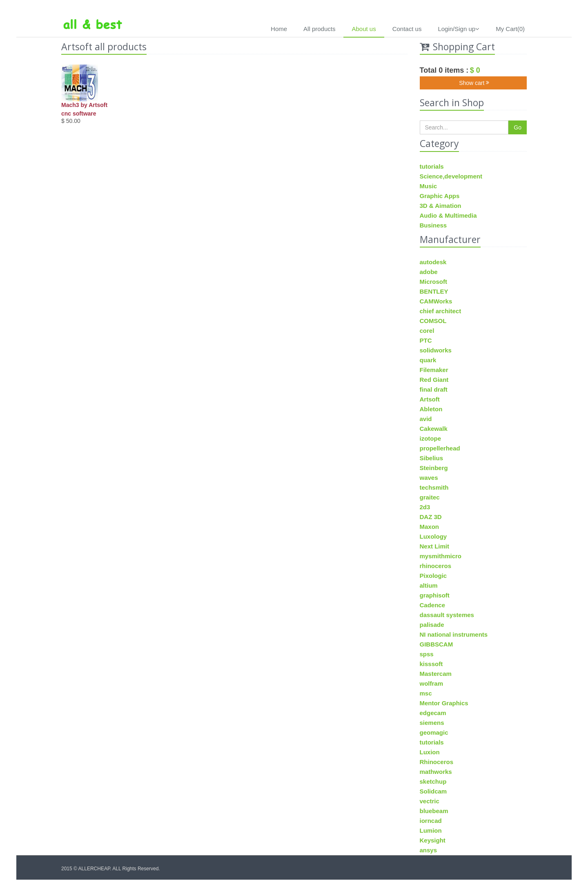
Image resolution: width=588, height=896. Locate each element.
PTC (426, 340)
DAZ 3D (431, 517)
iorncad (431, 821)
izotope (431, 438)
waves (429, 478)
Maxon (430, 527)
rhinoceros (436, 566)
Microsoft (434, 282)
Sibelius (432, 458)
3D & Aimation (441, 206)
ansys (429, 850)
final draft (434, 389)
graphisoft (435, 595)
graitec (430, 497)
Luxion (430, 752)
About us (364, 29)
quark (428, 360)
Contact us (407, 29)
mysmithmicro (441, 556)
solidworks (436, 350)
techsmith (434, 487)
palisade (432, 625)
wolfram (432, 683)
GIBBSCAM (437, 644)
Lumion (431, 830)
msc (426, 693)
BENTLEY (434, 291)
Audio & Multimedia (448, 215)
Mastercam (436, 674)
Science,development (451, 176)
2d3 (425, 507)
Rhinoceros (437, 762)
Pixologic (433, 576)
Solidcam (433, 791)
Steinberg (434, 468)
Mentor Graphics (444, 703)
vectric (430, 801)
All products (319, 29)
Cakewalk (434, 429)
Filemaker (434, 370)
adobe (429, 272)
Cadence (433, 605)
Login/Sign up (459, 29)
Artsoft (430, 399)
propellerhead (440, 448)
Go (518, 127)
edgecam (433, 713)
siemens (432, 723)
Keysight (433, 840)
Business (433, 225)
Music (429, 186)
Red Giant (434, 380)
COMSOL (433, 321)
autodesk (433, 262)
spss (427, 654)
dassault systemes (447, 615)
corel (427, 331)
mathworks (436, 772)
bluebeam (434, 811)
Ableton (431, 409)
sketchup (433, 781)
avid (426, 419)
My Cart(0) (510, 29)
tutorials (432, 166)
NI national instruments (454, 634)
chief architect (441, 311)
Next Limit (435, 546)
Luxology (433, 536)
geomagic (434, 732)
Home (279, 29)
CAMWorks (436, 301)
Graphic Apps (440, 196)
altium (429, 585)
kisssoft (431, 664)
